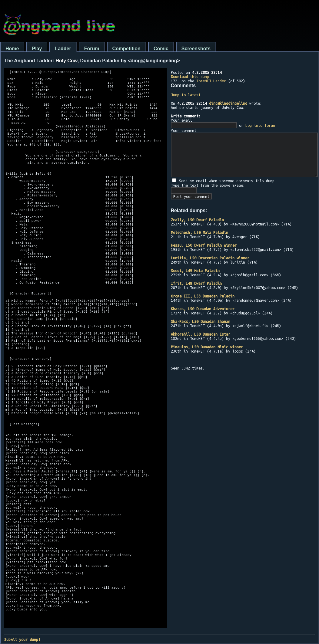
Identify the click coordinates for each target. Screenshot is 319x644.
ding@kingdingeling (228, 103)
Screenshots (196, 49)
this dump (190, 77)
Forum (92, 49)
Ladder (63, 49)
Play (37, 49)
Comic (161, 49)
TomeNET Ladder (211, 81)
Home (12, 49)
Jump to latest (186, 95)
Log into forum (260, 125)
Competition (126, 49)
